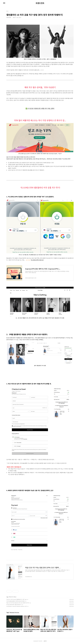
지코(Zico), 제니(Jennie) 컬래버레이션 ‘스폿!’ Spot (17, 599)
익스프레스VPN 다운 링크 (37, 260)
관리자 (45, 641)
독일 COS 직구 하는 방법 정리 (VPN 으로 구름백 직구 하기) (18, 603)
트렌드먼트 (40, 3)
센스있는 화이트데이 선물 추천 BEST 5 (14, 605)
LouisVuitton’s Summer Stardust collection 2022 (17, 606)
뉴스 (7, 597)
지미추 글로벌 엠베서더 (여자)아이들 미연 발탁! (16, 601)
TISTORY (40, 641)
